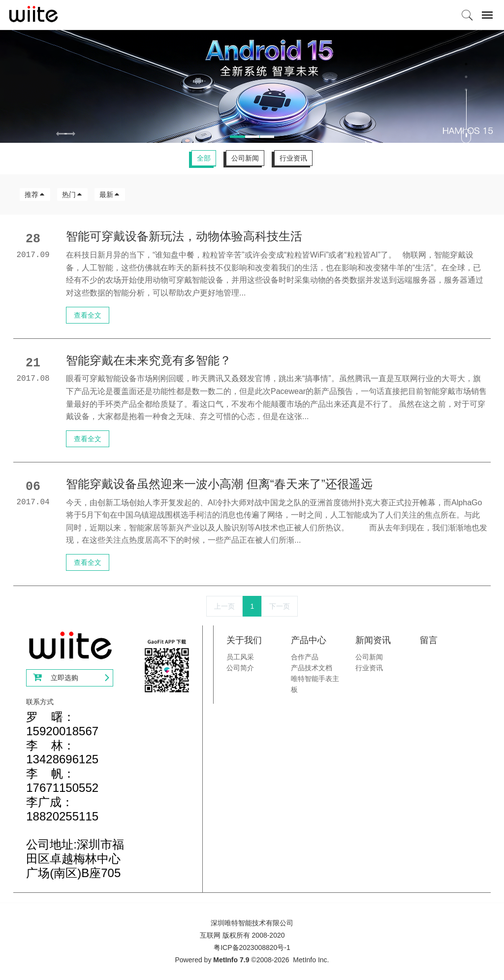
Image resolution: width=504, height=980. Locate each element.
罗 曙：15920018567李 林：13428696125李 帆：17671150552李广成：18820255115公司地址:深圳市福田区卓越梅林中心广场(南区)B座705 (75, 795)
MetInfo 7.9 (231, 960)
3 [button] (466, 90)
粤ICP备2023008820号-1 (252, 947)
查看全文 (88, 315)
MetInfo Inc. (311, 960)
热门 (72, 195)
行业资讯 (293, 158)
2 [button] (466, 77)
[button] (70, 135)
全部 (204, 158)
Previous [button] (5, 135)
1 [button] (466, 64)
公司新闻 (245, 158)
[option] (252, 86)
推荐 (35, 195)
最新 (110, 195)
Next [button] (499, 135)
